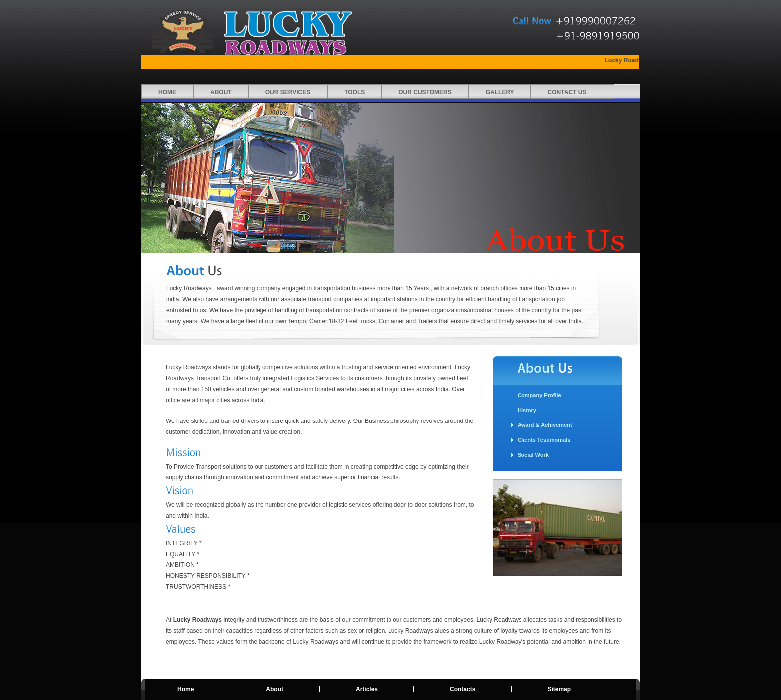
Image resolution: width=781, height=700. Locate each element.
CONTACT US (567, 92)
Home (167, 92)
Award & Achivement (545, 425)
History (527, 410)
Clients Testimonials (544, 440)
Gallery (500, 92)
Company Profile (539, 395)
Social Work (533, 455)
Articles (367, 689)
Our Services (288, 92)
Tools (354, 92)
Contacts (462, 689)
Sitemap (559, 689)
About (221, 92)
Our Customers (425, 92)
